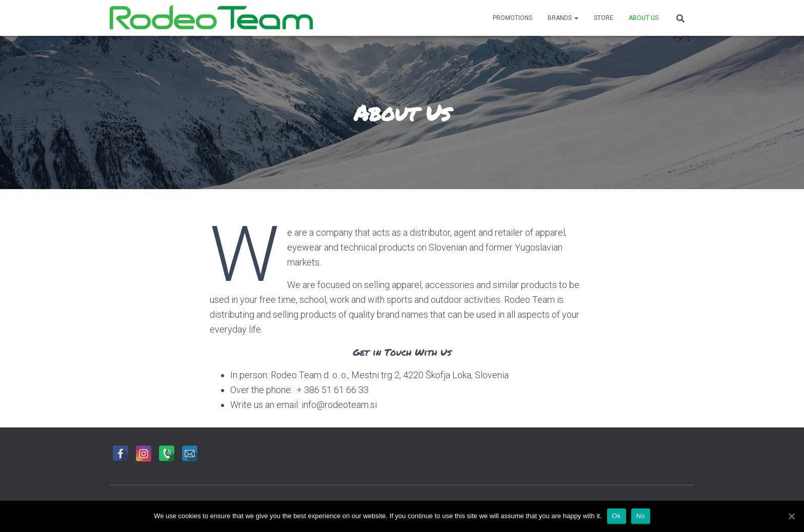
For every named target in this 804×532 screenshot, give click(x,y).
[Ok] (791, 516)
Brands (563, 18)
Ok (617, 516)
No (641, 516)
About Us (644, 18)
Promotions (512, 18)
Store (604, 18)
